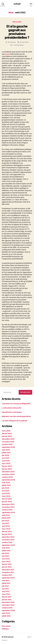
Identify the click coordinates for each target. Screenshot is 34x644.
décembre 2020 (8, 602)
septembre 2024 (8, 480)
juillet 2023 (6, 518)
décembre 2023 (8, 504)
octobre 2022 (7, 542)
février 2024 (7, 499)
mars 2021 (6, 594)
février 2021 (7, 597)
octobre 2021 (7, 575)
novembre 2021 (8, 572)
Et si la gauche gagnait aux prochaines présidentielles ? (17, 32)
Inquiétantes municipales (12, 412)
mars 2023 (6, 529)
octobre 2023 (7, 510)
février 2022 (7, 564)
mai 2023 (6, 523)
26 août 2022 (24, 42)
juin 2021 (5, 586)
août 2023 (6, 515)
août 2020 (6, 613)
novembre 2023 (8, 507)
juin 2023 (5, 521)
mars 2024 (6, 496)
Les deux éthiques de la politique (15, 421)
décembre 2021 (8, 570)
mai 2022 (5, 556)
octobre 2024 (7, 477)
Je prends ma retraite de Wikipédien (16, 404)
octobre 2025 (7, 444)
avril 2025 (6, 461)
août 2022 (6, 548)
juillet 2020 (6, 616)
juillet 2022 (6, 551)
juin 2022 (5, 553)
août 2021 (6, 581)
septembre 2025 (8, 447)
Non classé (17, 22)
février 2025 (7, 466)
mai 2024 (6, 491)
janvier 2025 (7, 469)
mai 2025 (6, 458)
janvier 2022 (7, 567)
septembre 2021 (8, 578)
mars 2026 (6, 431)
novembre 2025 (8, 442)
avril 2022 (6, 559)
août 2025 (6, 450)
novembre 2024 (8, 474)
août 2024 (6, 483)
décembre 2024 (8, 472)
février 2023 (7, 532)
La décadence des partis (12, 408)
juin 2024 (5, 488)
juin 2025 (5, 455)
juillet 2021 (6, 583)
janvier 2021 (7, 600)
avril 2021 (6, 591)
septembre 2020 (8, 610)
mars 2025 (6, 463)
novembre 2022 (8, 540)
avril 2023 (6, 526)
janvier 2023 (7, 534)
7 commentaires (18, 45)
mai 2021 (5, 589)
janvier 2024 (7, 502)
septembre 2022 (8, 545)
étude (7, 54)
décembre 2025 (8, 439)
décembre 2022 (8, 537)
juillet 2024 (6, 485)
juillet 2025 (6, 453)
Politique (5, 629)
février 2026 (7, 434)
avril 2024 (6, 493)
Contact (4, 640)
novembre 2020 (8, 605)
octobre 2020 (7, 608)
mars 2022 (6, 561)
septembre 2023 (8, 512)
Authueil (17, 4)
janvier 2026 (7, 436)
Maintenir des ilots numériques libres (16, 416)
